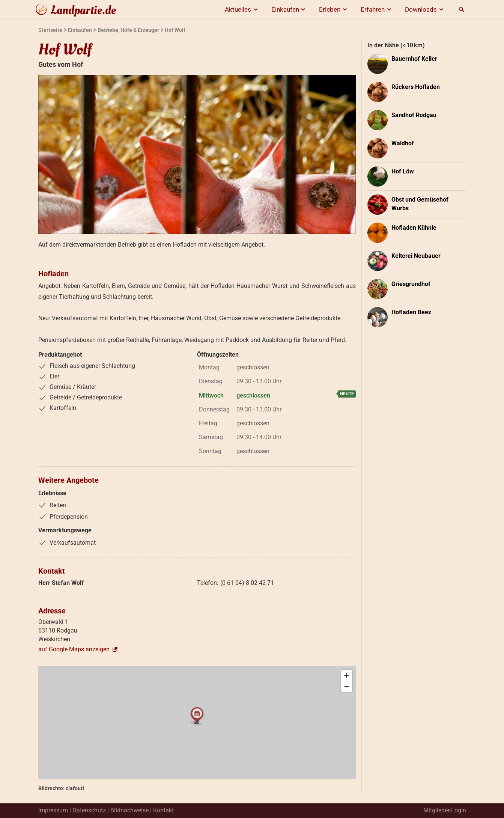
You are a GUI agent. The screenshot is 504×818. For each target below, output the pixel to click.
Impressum (53, 810)
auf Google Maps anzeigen (78, 649)
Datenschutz (89, 810)
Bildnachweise (129, 810)
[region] (197, 723)
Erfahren (377, 9)
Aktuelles (242, 9)
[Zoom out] (347, 686)
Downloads (425, 9)
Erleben (334, 9)
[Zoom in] (347, 676)
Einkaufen (290, 9)
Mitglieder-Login (445, 810)
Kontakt (163, 810)
